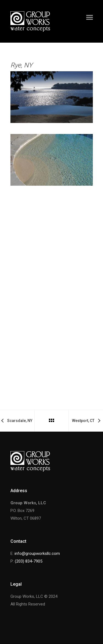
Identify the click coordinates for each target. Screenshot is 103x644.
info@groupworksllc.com (37, 553)
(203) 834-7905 (29, 561)
